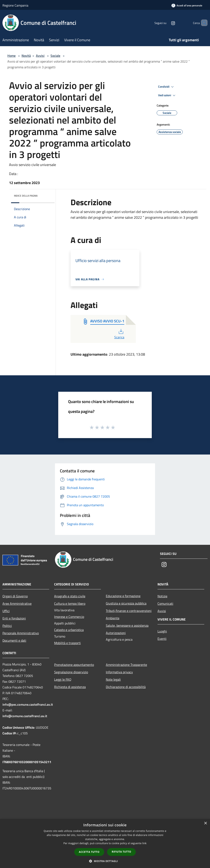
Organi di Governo (15, 596)
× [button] (205, 823)
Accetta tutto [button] (89, 852)
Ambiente (113, 618)
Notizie (162, 596)
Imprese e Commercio (69, 617)
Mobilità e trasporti (67, 643)
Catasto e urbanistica (69, 630)
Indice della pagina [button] (26, 196)
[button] (105, 861)
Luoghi (162, 631)
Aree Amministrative (17, 603)
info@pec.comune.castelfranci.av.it (28, 704)
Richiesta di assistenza (70, 687)
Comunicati (165, 603)
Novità (26, 56)
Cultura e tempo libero (70, 603)
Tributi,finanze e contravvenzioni (129, 611)
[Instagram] (166, 23)
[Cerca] (203, 23)
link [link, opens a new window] (144, 843)
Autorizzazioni (116, 633)
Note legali (113, 679)
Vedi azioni (167, 95)
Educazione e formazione (123, 596)
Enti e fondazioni (14, 618)
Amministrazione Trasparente (126, 665)
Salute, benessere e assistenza (127, 625)
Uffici (6, 611)
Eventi (162, 639)
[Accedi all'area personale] (187, 5)
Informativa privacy (119, 672)
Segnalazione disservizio (71, 672)
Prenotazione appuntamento (74, 665)
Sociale (55, 56)
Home (11, 56)
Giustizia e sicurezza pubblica (126, 603)
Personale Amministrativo (21, 633)
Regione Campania (15, 5)
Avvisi (40, 56)
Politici (7, 626)
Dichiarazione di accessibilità (126, 687)
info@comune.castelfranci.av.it (25, 716)
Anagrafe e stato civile (70, 596)
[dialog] (105, 843)
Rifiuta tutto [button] (122, 852)
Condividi (167, 87)
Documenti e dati (14, 640)
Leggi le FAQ (63, 679)
